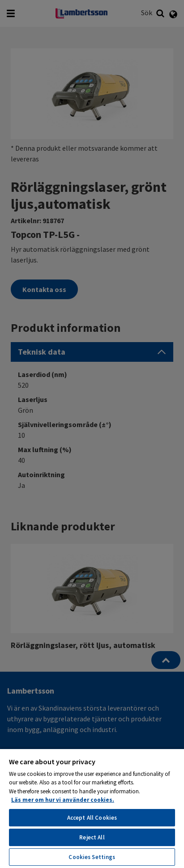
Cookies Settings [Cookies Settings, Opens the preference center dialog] (92, 857)
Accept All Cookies (92, 818)
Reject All (92, 837)
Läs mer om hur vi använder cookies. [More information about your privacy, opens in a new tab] (63, 800)
